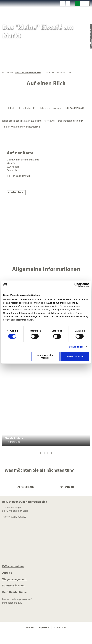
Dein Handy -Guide (15, 592)
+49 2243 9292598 (75, 108)
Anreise (7, 573)
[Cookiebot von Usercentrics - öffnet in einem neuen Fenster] (76, 285)
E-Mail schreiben (13, 567)
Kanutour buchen (13, 586)
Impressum (44, 628)
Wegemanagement (14, 579)
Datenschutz (60, 628)
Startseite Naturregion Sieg (28, 73)
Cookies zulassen (75, 356)
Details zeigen (76, 347)
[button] (63, 4)
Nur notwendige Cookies (45, 356)
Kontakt (30, 628)
